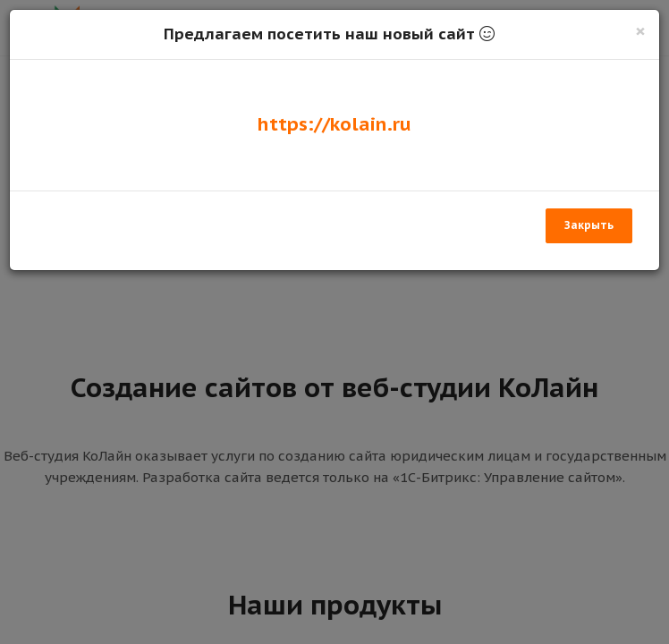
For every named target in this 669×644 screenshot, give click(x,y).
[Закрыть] (640, 31)
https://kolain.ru (334, 124)
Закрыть (589, 225)
